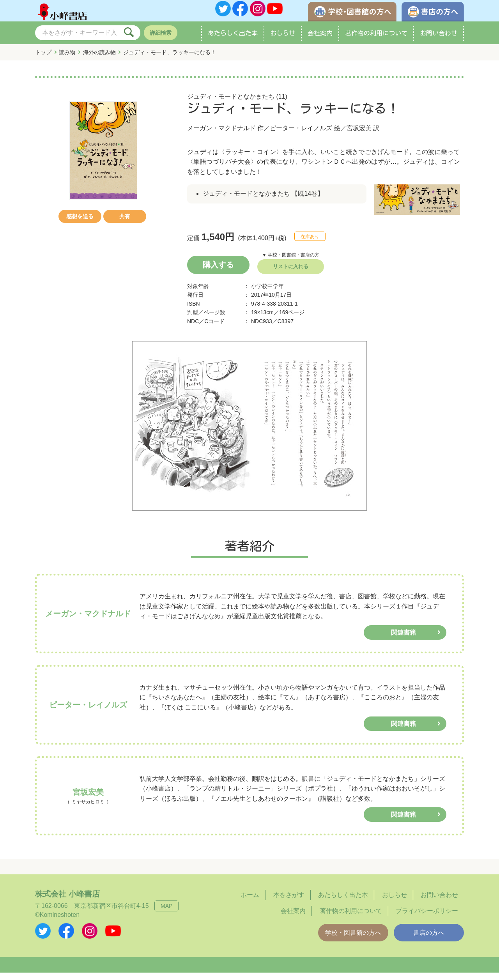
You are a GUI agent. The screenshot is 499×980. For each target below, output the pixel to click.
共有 (125, 224)
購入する (218, 272)
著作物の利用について (376, 41)
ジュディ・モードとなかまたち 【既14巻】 (263, 201)
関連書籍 (403, 640)
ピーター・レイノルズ (301, 135)
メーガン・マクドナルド (221, 135)
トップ (43, 60)
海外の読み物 (99, 60)
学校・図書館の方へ (353, 940)
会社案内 (320, 41)
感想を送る (80, 224)
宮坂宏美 (359, 135)
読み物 (67, 60)
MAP (166, 914)
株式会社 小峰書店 (67, 902)
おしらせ (283, 41)
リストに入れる (291, 274)
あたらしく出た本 (233, 41)
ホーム (250, 903)
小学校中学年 (267, 294)
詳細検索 (161, 40)
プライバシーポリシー (427, 918)
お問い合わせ (439, 41)
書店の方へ (429, 940)
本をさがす (289, 903)
